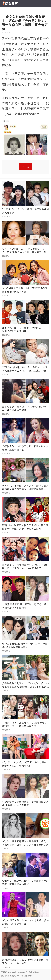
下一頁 (26, 167)
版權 (30, 976)
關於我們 (5, 976)
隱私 (26, 976)
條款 (21, 976)
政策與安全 (14, 976)
